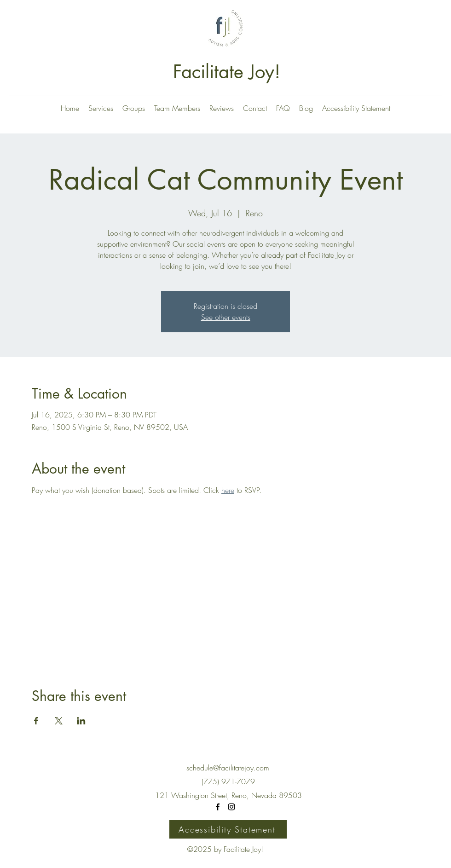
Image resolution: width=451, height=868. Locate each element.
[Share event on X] (59, 721)
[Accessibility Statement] (228, 829)
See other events (226, 317)
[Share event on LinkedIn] (81, 721)
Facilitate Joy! (227, 72)
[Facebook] (218, 807)
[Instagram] (231, 807)
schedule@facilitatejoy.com (228, 768)
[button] (101, 108)
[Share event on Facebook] (36, 721)
